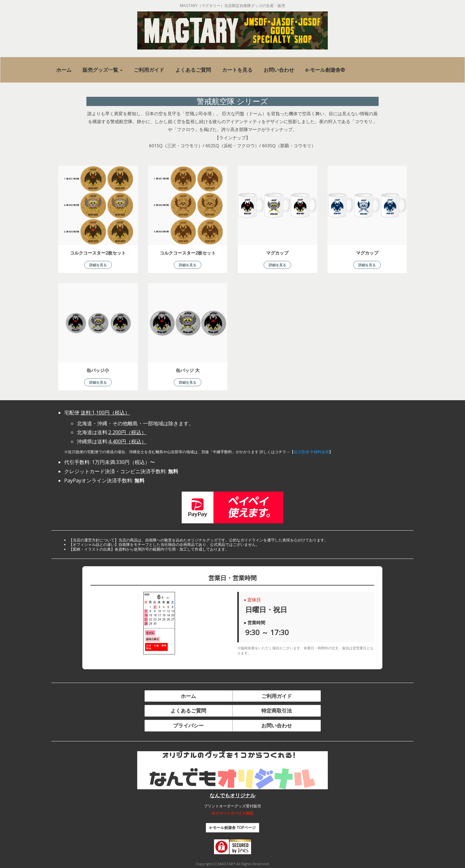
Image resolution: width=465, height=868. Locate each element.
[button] (103, 70)
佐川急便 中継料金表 (311, 452)
